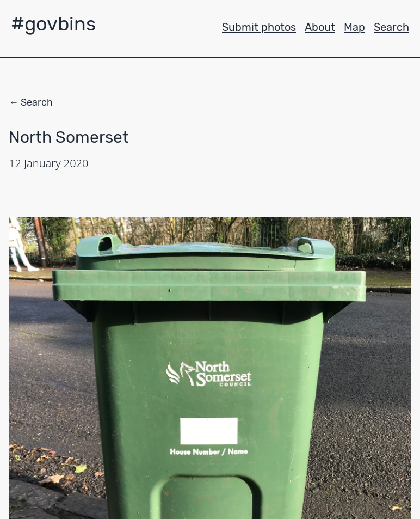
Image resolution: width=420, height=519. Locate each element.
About (320, 27)
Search (391, 27)
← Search (31, 102)
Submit (259, 27)
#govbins (53, 24)
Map (354, 27)
